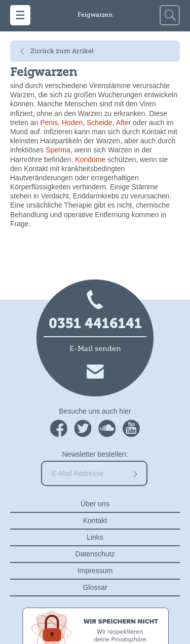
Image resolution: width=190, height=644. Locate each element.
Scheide (100, 123)
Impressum (95, 571)
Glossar (95, 587)
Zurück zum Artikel (62, 51)
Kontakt (95, 520)
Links (95, 537)
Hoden (72, 123)
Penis (49, 123)
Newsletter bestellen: (95, 454)
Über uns (95, 504)
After (124, 123)
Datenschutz (95, 554)
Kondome (90, 159)
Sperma (58, 150)
